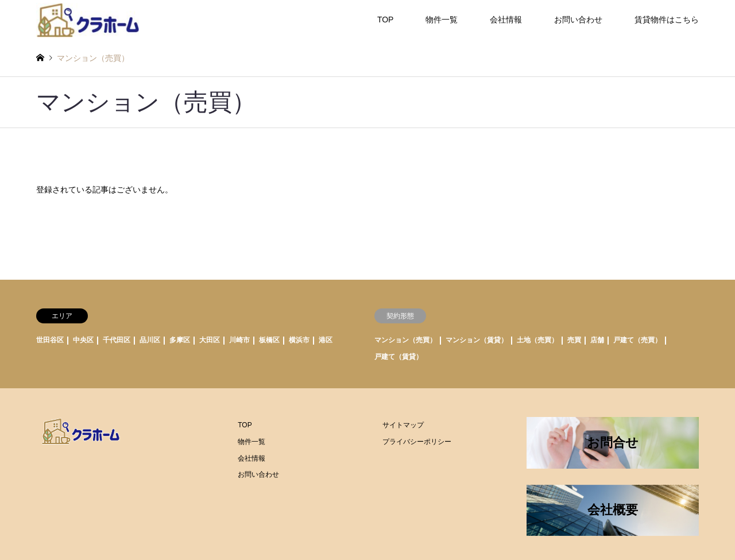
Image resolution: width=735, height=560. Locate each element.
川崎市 (239, 340)
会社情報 (506, 20)
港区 (326, 340)
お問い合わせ (578, 20)
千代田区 (117, 340)
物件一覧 (442, 20)
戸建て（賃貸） (399, 357)
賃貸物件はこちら (667, 20)
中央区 (83, 340)
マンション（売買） (405, 340)
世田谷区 (50, 340)
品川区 (150, 340)
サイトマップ (403, 425)
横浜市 (299, 340)
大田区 (210, 340)
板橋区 (269, 340)
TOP (386, 20)
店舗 (597, 340)
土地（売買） (537, 340)
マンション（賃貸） (477, 340)
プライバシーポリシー (417, 442)
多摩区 (180, 340)
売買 (574, 340)
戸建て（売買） (637, 340)
